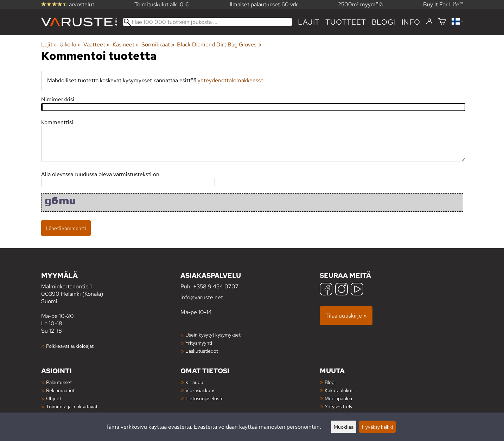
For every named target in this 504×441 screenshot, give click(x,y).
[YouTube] (357, 290)
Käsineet (126, 44)
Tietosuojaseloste (205, 398)
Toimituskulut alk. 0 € (162, 4)
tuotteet (346, 22)
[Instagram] (342, 290)
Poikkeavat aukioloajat (70, 346)
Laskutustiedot (202, 351)
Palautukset (59, 382)
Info (411, 22)
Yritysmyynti (199, 343)
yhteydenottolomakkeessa (231, 80)
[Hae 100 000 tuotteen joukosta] (208, 22)
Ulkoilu (70, 44)
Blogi (330, 382)
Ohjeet (54, 398)
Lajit (309, 22)
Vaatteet (97, 44)
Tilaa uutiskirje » (346, 316)
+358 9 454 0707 (216, 286)
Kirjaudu (194, 382)
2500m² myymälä (360, 4)
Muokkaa (344, 427)
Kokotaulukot (339, 390)
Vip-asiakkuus (200, 390)
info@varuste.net (202, 297)
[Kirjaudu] (429, 22)
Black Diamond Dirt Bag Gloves (219, 44)
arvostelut (68, 4)
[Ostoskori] (442, 22)
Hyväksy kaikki (377, 427)
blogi (384, 22)
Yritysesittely (339, 406)
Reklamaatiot (60, 390)
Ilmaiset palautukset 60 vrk (264, 4)
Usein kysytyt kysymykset (213, 335)
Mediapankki (338, 398)
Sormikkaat (158, 44)
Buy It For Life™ (443, 4)
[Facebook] (326, 290)
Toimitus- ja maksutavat (72, 406)
